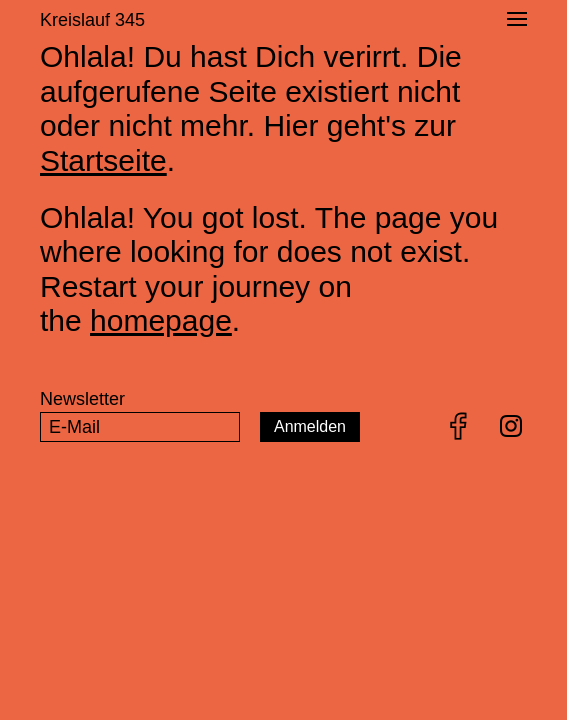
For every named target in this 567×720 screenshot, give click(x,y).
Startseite (103, 160)
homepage (161, 320)
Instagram (511, 426)
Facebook (459, 426)
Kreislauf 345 (92, 20)
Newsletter (82, 399)
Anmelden (310, 426)
